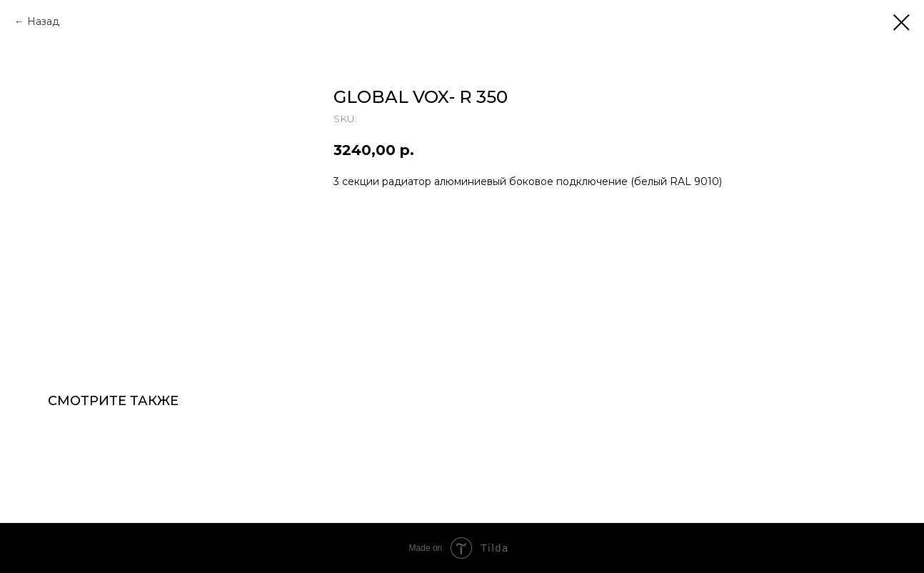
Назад (43, 21)
